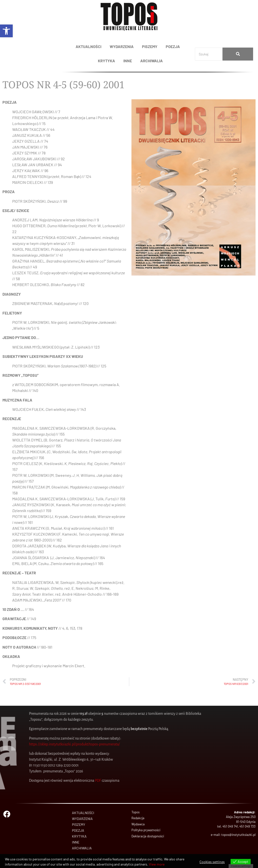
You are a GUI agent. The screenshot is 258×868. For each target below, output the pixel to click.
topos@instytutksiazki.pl (238, 835)
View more (157, 864)
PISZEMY (150, 46)
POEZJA (173, 46)
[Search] (209, 54)
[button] (6, 31)
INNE (128, 61)
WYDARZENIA (122, 46)
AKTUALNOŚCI (88, 46)
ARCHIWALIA (152, 61)
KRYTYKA (106, 61)
